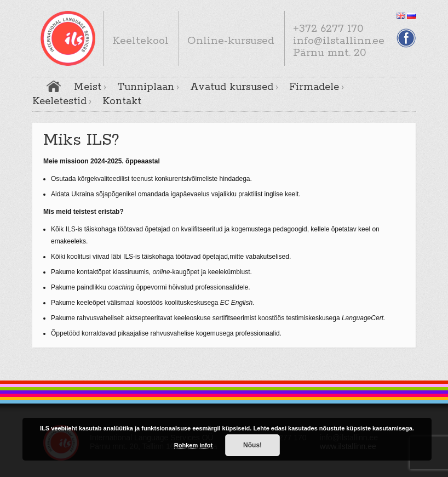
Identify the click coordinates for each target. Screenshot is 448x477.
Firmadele (314, 87)
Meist (88, 87)
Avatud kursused (232, 87)
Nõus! (252, 445)
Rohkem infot (193, 445)
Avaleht (54, 86)
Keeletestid (59, 101)
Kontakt (122, 101)
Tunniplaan (146, 87)
